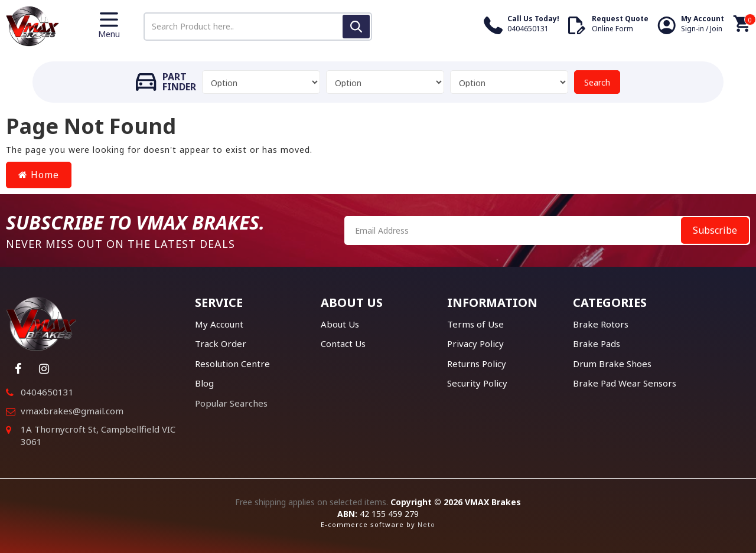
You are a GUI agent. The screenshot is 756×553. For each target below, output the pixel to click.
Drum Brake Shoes (612, 364)
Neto (426, 524)
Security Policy (477, 383)
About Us (340, 324)
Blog (204, 383)
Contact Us (343, 343)
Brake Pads (597, 343)
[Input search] (258, 27)
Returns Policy (477, 364)
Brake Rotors (601, 324)
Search (597, 82)
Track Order (221, 343)
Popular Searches (231, 403)
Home (39, 175)
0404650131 (47, 392)
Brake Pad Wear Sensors (625, 383)
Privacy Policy (475, 343)
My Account (219, 324)
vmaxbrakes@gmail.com (72, 411)
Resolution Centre (232, 364)
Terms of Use (475, 324)
